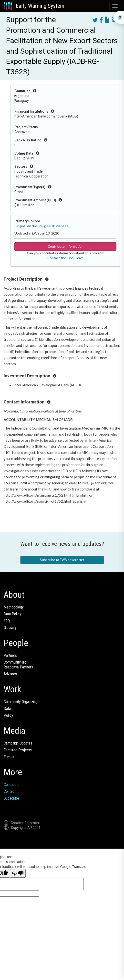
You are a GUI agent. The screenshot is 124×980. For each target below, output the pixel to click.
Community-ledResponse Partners (18, 665)
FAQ (7, 621)
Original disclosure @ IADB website (41, 226)
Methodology (14, 607)
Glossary (10, 628)
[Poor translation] (18, 873)
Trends (9, 757)
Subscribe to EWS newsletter (62, 560)
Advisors (10, 674)
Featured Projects (18, 750)
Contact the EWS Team (65, 258)
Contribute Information (66, 246)
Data (7, 709)
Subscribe (11, 798)
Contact (10, 791)
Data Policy (12, 614)
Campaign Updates (18, 743)
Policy (8, 715)
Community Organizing (21, 702)
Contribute (12, 785)
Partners (10, 655)
